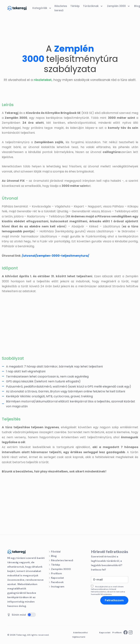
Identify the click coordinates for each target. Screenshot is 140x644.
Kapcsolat (58, 578)
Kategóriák (42, 8)
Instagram (58, 587)
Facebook (57, 582)
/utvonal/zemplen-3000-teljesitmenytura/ (56, 256)
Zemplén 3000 (61, 569)
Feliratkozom (114, 600)
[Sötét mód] (32, 615)
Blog (54, 556)
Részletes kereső (62, 560)
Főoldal (56, 552)
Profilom (57, 573)
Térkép (56, 565)
